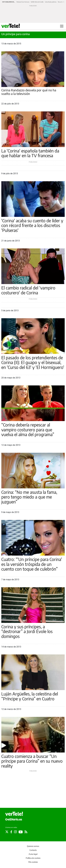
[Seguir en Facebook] (11, 832)
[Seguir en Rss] (26, 832)
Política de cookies (33, 858)
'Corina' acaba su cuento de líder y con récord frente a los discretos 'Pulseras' (32, 225)
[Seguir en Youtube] (21, 832)
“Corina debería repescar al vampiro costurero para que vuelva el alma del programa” (28, 430)
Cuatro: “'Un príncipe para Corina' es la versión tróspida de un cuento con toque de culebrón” (32, 564)
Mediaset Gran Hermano (23, 2)
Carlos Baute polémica (51, 2)
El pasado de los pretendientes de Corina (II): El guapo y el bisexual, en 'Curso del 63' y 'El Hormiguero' (33, 362)
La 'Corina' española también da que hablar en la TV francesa (30, 153)
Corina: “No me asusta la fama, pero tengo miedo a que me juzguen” (29, 497)
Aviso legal (33, 854)
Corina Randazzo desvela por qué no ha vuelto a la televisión (29, 92)
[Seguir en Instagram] (15, 832)
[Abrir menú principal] (62, 26)
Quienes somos (33, 846)
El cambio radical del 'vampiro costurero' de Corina (28, 290)
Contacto (33, 850)
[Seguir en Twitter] (7, 832)
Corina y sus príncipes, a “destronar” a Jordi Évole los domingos (27, 631)
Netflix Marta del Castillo (37, 2)
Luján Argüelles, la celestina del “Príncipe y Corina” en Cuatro (30, 696)
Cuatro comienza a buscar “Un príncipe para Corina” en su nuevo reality (32, 761)
